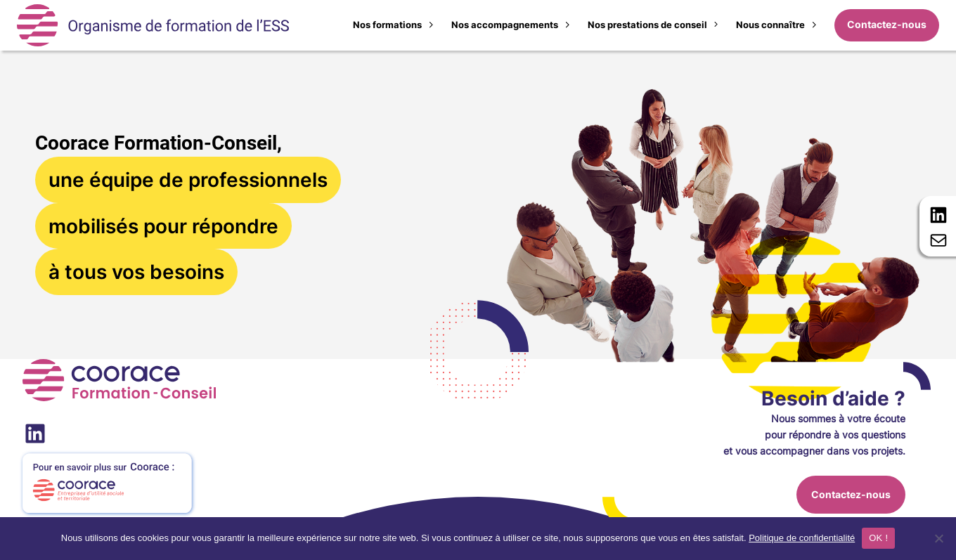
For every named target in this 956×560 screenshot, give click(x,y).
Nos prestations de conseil (647, 25)
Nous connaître (770, 25)
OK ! (878, 538)
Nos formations (387, 25)
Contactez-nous (887, 25)
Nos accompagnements (505, 25)
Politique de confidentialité (802, 538)
